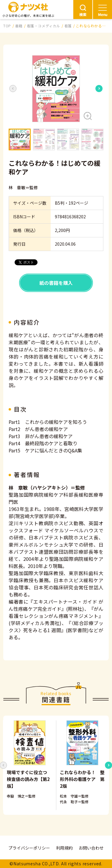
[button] (56, 89)
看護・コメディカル (43, 26)
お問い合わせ (91, 848)
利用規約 (64, 848)
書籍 (19, 26)
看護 (68, 26)
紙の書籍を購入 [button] (56, 283)
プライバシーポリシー (29, 848)
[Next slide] (99, 89)
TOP (7, 26)
